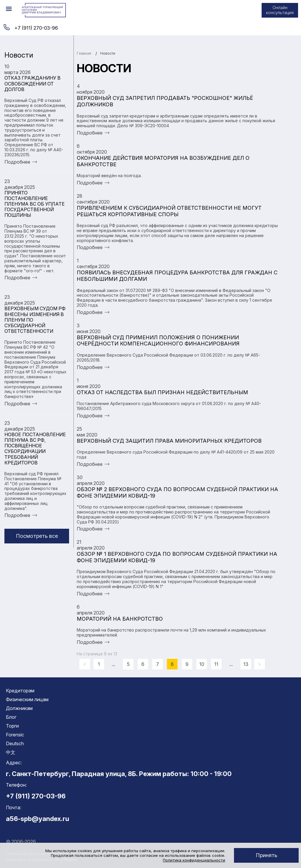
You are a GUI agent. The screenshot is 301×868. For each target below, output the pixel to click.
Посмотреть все (37, 536)
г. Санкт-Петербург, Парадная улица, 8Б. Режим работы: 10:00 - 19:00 (119, 774)
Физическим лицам (27, 699)
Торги (12, 726)
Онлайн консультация (280, 10)
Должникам (19, 708)
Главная (84, 53)
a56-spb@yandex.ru (37, 819)
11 (216, 664)
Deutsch (15, 743)
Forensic (15, 735)
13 (246, 664)
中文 (11, 752)
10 (202, 664)
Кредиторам (20, 691)
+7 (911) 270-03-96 (36, 28)
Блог (11, 717)
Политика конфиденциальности (194, 860)
